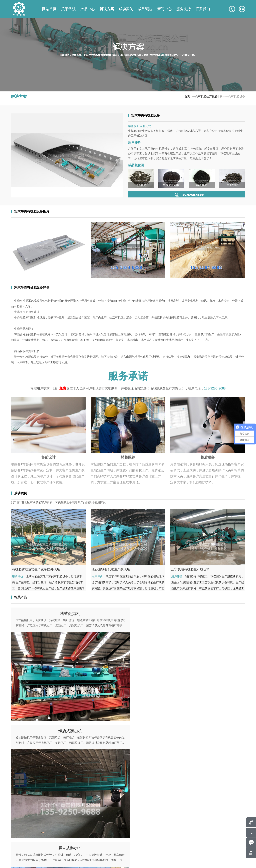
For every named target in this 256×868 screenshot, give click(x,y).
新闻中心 (164, 9)
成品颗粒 (145, 9)
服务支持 (184, 9)
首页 (187, 96)
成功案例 (126, 9)
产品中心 (88, 9)
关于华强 (68, 9)
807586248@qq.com (32, 832)
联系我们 (203, 9)
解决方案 (107, 9)
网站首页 (49, 9)
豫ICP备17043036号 (58, 860)
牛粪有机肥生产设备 (205, 96)
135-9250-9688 (215, 388)
